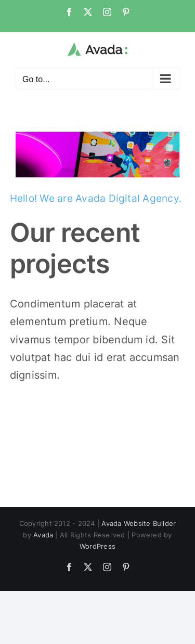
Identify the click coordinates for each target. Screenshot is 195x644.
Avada (43, 535)
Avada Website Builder (139, 523)
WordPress (97, 546)
